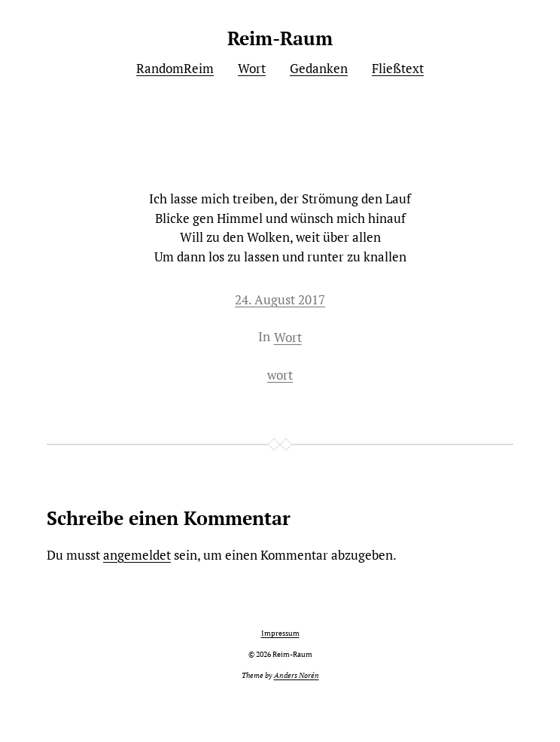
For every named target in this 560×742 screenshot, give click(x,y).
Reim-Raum (280, 38)
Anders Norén (297, 675)
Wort (288, 337)
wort (280, 375)
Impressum (280, 633)
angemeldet (137, 555)
